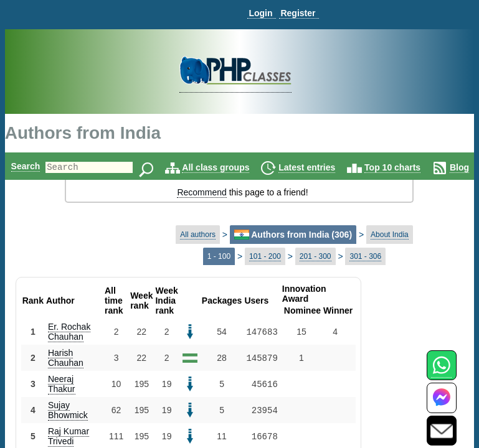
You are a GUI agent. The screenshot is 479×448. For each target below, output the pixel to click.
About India (390, 235)
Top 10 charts (414, 167)
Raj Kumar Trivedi (69, 436)
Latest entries (328, 167)
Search (26, 166)
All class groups (237, 167)
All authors (198, 235)
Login (260, 13)
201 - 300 (315, 256)
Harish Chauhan (66, 358)
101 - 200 (265, 256)
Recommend (202, 192)
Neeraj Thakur (62, 384)
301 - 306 (365, 256)
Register (298, 13)
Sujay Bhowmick (68, 410)
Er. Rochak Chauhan (69, 332)
